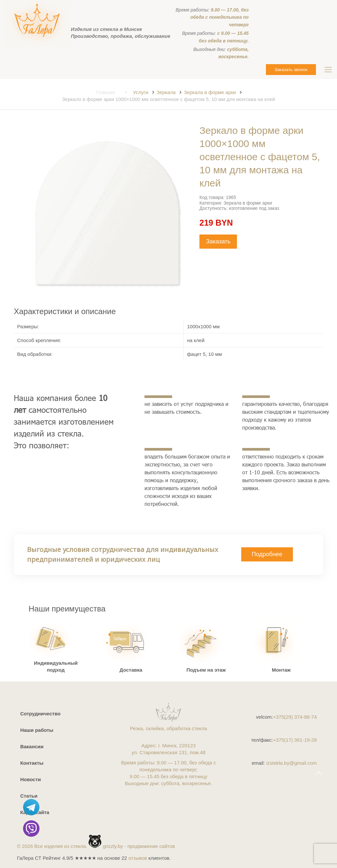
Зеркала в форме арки (210, 92)
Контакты (32, 763)
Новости (30, 779)
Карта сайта (35, 812)
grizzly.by (113, 846)
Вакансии (32, 746)
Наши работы (37, 730)
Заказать (218, 241)
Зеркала (166, 92)
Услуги (141, 92)
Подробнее (267, 554)
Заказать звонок (291, 70)
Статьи (29, 796)
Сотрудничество (40, 714)
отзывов (138, 858)
